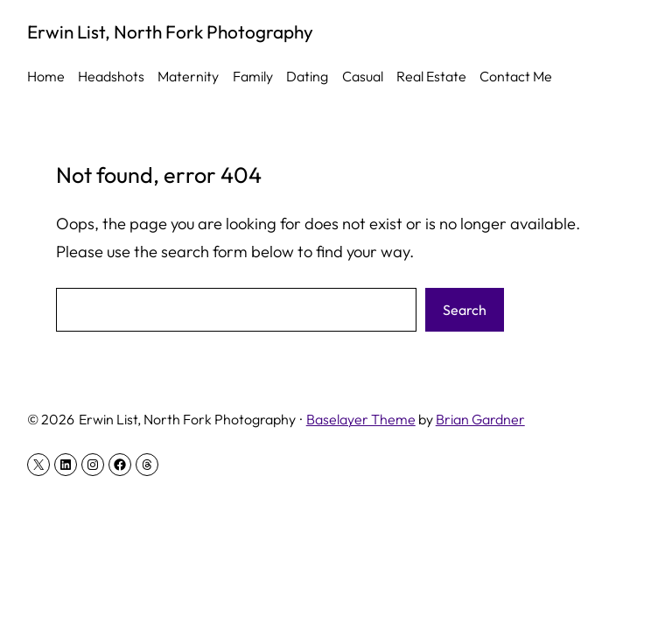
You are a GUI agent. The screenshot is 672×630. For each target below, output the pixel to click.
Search (465, 310)
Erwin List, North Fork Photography (170, 31)
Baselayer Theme (361, 419)
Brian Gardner (480, 419)
